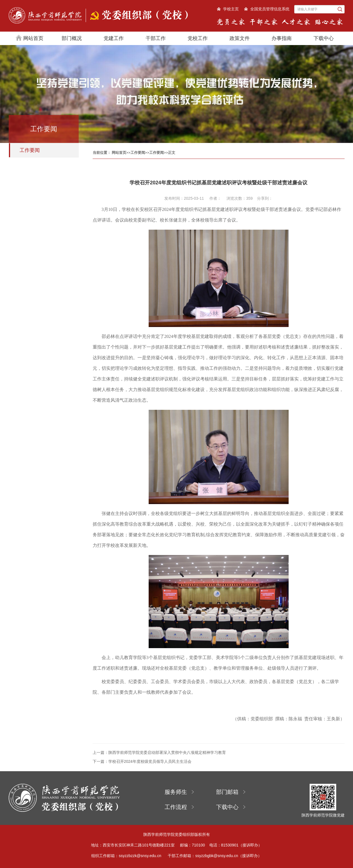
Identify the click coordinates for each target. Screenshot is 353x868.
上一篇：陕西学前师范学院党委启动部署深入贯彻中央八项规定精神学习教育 (159, 752)
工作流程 (176, 807)
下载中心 (324, 38)
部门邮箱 (227, 792)
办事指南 (282, 38)
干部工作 (156, 38)
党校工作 (198, 38)
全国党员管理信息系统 (270, 9)
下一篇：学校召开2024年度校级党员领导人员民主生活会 (142, 761)
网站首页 (30, 38)
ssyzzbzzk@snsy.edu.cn (140, 856)
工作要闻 (30, 150)
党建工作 (114, 38)
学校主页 (231, 9)
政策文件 (240, 38)
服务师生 (176, 792)
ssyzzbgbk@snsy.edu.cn (217, 856)
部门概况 (72, 38)
